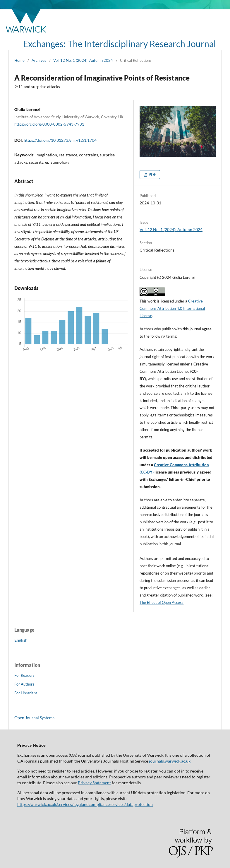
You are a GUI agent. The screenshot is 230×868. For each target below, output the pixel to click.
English (21, 640)
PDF (152, 175)
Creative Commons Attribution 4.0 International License (172, 308)
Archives (39, 60)
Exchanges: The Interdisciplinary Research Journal (120, 44)
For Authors (24, 684)
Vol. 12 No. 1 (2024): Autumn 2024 (83, 60)
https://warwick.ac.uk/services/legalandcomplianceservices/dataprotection (85, 804)
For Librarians (26, 693)
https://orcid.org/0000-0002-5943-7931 (49, 124)
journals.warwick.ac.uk (170, 761)
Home (19, 60)
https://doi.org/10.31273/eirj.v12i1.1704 (60, 140)
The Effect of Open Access (162, 602)
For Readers (24, 675)
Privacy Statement (94, 783)
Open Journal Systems (34, 718)
